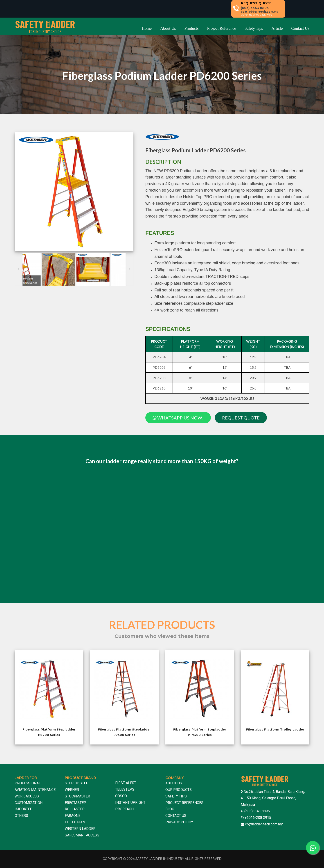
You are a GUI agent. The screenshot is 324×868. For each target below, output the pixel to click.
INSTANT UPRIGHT (130, 803)
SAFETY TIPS (176, 796)
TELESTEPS (125, 789)
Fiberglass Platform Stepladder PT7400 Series (200, 732)
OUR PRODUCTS (179, 790)
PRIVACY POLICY (179, 822)
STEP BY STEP (77, 783)
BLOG (170, 809)
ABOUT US (174, 783)
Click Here (266, 15)
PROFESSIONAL (28, 783)
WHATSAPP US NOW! (178, 418)
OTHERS (21, 816)
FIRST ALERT (126, 783)
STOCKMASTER (77, 796)
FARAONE (73, 816)
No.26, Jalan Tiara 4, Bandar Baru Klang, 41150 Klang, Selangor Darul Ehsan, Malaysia (273, 798)
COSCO (121, 796)
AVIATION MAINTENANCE (35, 790)
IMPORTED (24, 809)
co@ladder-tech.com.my (264, 824)
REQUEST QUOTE (241, 418)
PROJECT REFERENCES (184, 803)
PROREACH (124, 809)
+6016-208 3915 (257, 818)
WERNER (72, 790)
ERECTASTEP (75, 803)
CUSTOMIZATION (29, 803)
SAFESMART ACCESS (82, 835)
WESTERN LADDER (80, 829)
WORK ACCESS (27, 796)
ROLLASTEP (75, 809)
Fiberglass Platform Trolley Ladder (275, 729)
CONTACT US (176, 816)
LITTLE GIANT (76, 822)
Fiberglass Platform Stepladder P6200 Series (49, 732)
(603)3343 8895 (257, 811)
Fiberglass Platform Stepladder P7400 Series (124, 732)
